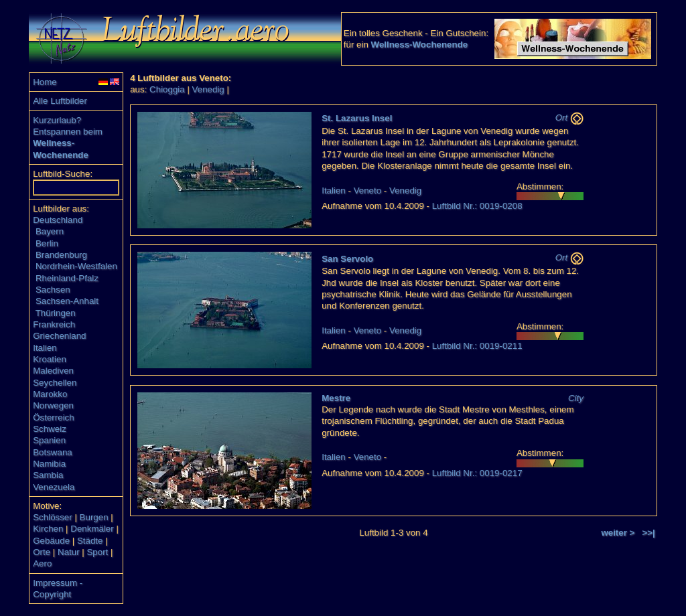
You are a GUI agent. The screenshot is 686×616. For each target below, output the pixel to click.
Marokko (50, 394)
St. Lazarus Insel (357, 118)
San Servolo (347, 259)
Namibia (49, 464)
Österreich (53, 417)
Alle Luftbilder (60, 101)
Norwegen (53, 405)
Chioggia (167, 89)
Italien (45, 348)
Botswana (53, 452)
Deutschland (58, 220)
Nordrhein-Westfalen (76, 266)
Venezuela (54, 487)
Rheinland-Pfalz (67, 278)
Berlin (47, 243)
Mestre (336, 398)
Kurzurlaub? (57, 120)
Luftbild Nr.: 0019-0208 (477, 206)
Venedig (208, 89)
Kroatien (50, 359)
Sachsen (53, 290)
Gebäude (51, 541)
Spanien (49, 440)
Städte (90, 541)
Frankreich (54, 324)
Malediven (53, 371)
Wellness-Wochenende (420, 45)
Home (45, 82)
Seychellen (55, 383)
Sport (97, 552)
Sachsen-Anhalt (67, 301)
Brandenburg (61, 255)
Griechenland (59, 336)
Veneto (368, 190)
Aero (42, 563)
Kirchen (48, 529)
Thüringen (56, 313)
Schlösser (53, 517)
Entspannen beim (68, 132)
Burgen (94, 517)
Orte (42, 552)
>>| (649, 533)
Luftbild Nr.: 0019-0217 (477, 473)
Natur (69, 552)
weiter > (618, 533)
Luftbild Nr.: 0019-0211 (477, 346)
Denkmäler (92, 529)
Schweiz (50, 429)
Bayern (50, 231)
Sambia (48, 475)
